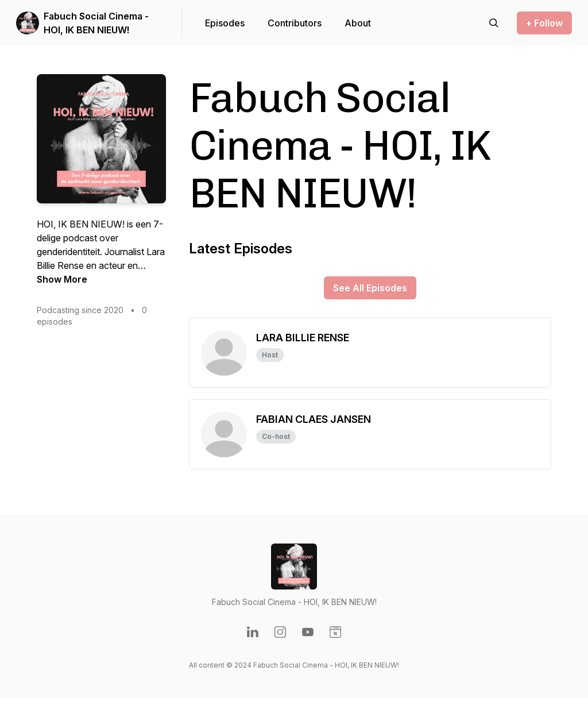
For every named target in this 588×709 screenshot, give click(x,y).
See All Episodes (370, 288)
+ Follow (544, 23)
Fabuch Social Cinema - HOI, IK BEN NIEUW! (96, 23)
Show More (62, 279)
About (358, 23)
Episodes (225, 23)
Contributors (295, 23)
